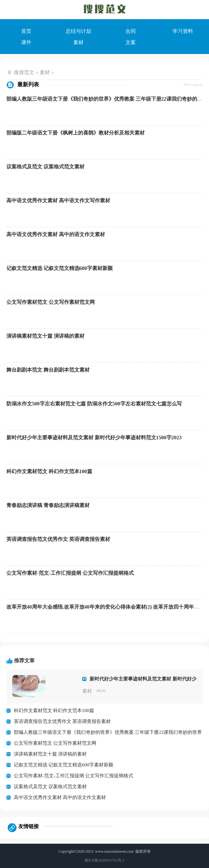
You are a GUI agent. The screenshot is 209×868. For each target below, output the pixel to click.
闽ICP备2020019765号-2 (104, 860)
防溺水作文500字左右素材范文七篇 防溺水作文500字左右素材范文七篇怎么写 (94, 404)
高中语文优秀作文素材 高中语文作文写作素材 (58, 200)
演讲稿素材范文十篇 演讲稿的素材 (45, 336)
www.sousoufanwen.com (114, 851)
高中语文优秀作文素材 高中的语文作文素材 (56, 234)
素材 (78, 42)
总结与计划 (78, 31)
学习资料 (183, 31)
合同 (131, 31)
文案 (131, 42)
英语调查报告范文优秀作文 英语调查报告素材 (58, 539)
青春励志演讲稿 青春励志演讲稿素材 (48, 505)
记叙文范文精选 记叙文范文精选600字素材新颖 (60, 268)
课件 (26, 42)
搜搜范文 (24, 72)
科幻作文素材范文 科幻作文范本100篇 (49, 471)
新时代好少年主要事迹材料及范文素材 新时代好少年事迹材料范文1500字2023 (94, 438)
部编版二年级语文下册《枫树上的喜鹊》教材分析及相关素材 (76, 133)
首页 (26, 31)
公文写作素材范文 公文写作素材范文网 (51, 302)
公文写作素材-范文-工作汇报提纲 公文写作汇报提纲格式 (70, 573)
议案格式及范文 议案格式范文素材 (45, 167)
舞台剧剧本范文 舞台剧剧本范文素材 (48, 370)
